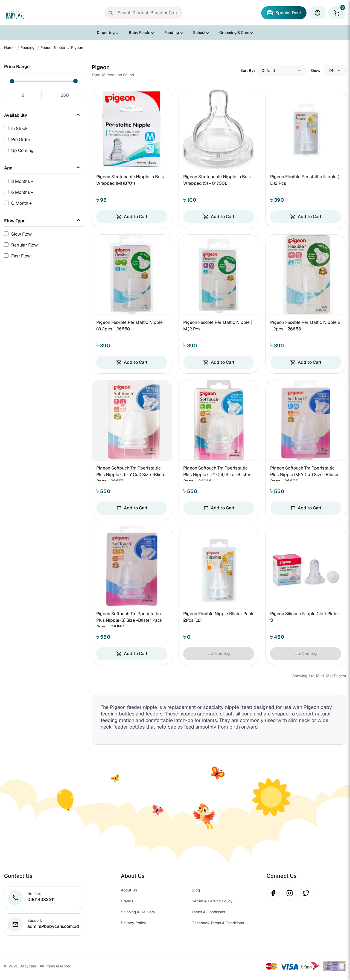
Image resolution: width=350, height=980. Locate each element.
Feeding (172, 33)
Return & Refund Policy (212, 901)
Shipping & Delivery (138, 912)
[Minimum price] (23, 95)
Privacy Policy (134, 923)
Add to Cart (132, 217)
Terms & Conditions (208, 912)
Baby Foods (140, 33)
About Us (129, 890)
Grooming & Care (234, 33)
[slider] (12, 81)
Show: (316, 71)
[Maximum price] (65, 95)
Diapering (106, 33)
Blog (196, 890)
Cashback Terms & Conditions (218, 923)
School (199, 33)
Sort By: (248, 71)
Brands (127, 901)
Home (9, 48)
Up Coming (219, 654)
